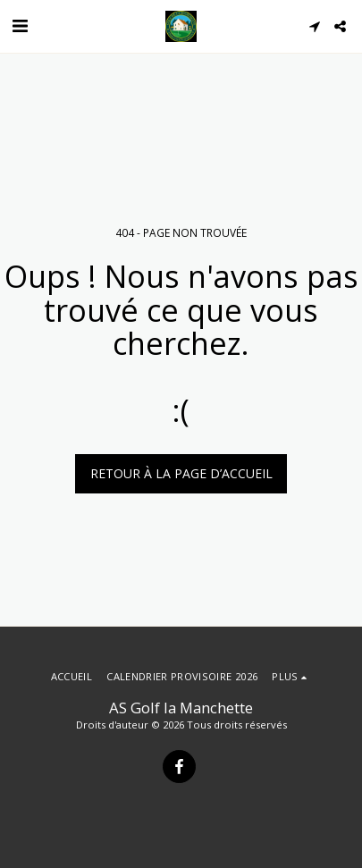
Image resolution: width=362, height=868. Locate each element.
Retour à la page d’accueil (181, 473)
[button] (20, 25)
